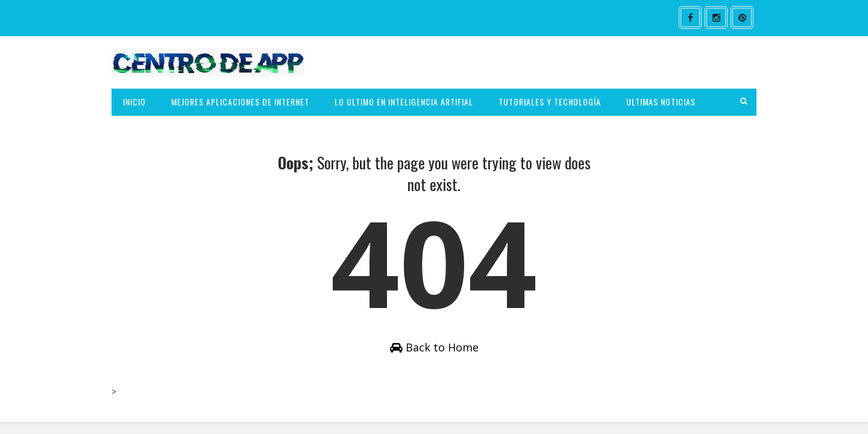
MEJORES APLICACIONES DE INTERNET (240, 102)
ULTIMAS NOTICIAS (661, 102)
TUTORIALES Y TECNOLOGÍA (550, 102)
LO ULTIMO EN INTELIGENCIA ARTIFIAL (404, 102)
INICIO (134, 102)
